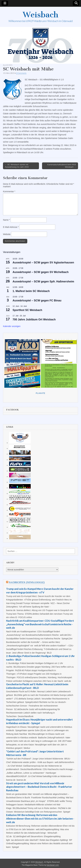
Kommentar (9, 191)
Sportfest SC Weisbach (27, 310)
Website (7, 234)
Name (7, 220)
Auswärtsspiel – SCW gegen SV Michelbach (41, 272)
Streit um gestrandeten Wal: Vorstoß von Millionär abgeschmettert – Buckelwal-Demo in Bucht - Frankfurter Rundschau (39, 787)
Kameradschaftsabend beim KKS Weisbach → (62, 166)
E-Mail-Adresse (11, 227)
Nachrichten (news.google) (27, 582)
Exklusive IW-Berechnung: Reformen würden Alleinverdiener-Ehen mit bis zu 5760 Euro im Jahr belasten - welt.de (40, 818)
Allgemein (8, 65)
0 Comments (21, 73)
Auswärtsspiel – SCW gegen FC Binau (37, 301)
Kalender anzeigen (12, 326)
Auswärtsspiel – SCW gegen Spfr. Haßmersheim (43, 282)
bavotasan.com (53, 865)
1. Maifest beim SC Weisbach (31, 291)
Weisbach (41, 15)
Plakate (40, 393)
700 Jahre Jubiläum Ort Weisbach (34, 319)
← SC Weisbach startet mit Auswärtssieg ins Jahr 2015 (17, 166)
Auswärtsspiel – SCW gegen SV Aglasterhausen (43, 263)
